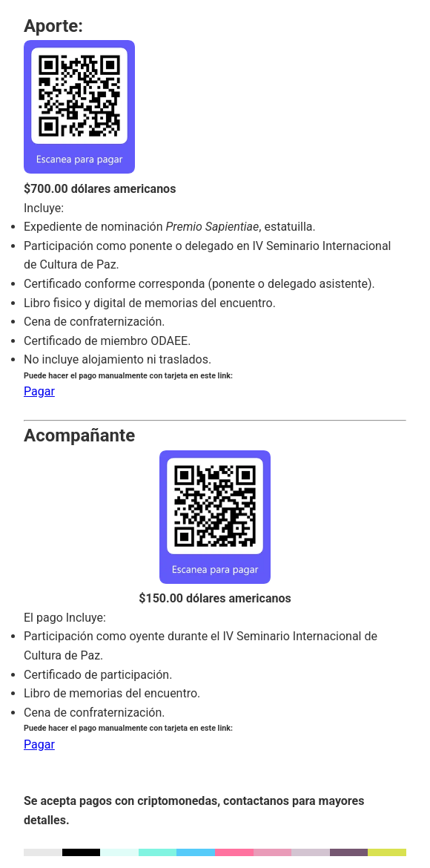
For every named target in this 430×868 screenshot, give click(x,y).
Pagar (39, 391)
